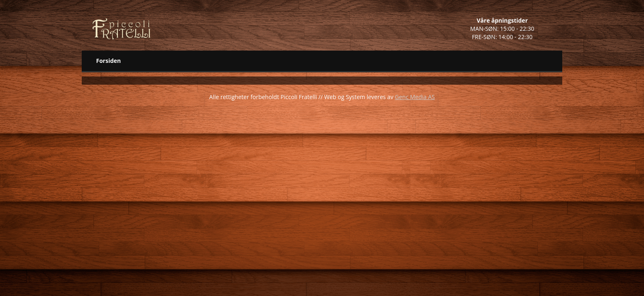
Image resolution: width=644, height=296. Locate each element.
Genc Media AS (415, 97)
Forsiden (108, 61)
